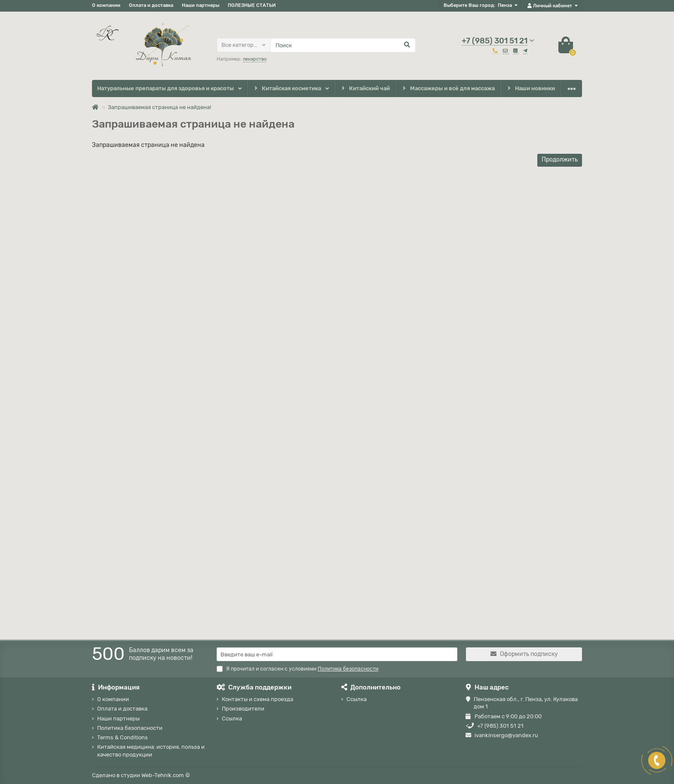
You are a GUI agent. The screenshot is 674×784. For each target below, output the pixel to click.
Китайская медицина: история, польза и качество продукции (151, 750)
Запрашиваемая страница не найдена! (159, 107)
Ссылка (232, 718)
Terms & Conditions (123, 737)
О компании (106, 5)
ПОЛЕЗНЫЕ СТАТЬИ (252, 5)
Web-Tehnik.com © (166, 775)
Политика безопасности (130, 728)
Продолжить (560, 160)
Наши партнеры (201, 5)
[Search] (343, 45)
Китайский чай (365, 89)
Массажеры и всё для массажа (448, 89)
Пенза (505, 5)
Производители (243, 709)
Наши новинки (531, 89)
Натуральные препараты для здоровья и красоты (165, 88)
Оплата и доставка (151, 5)
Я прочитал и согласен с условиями (297, 669)
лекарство (255, 59)
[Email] (337, 654)
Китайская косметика (287, 89)
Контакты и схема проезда (257, 699)
